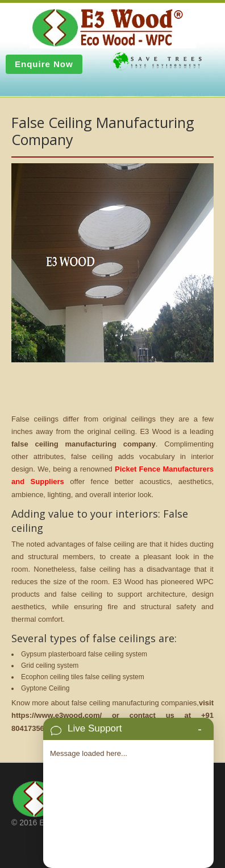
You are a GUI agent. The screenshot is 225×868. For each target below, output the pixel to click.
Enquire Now (44, 64)
